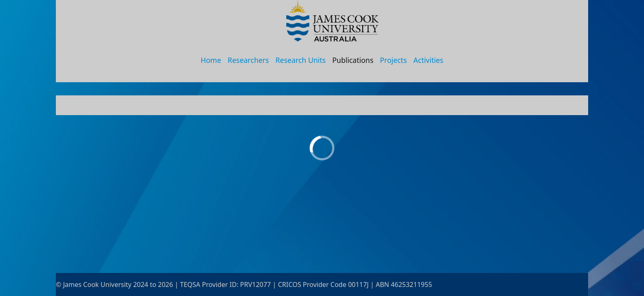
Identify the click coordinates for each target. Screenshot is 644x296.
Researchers (248, 60)
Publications (353, 60)
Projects (393, 60)
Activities (429, 60)
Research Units (301, 60)
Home (211, 60)
